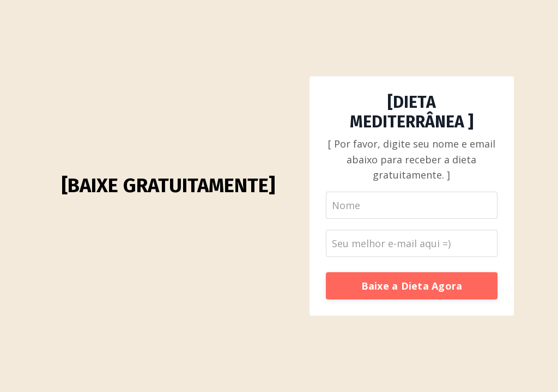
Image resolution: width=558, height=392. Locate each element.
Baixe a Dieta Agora (412, 286)
